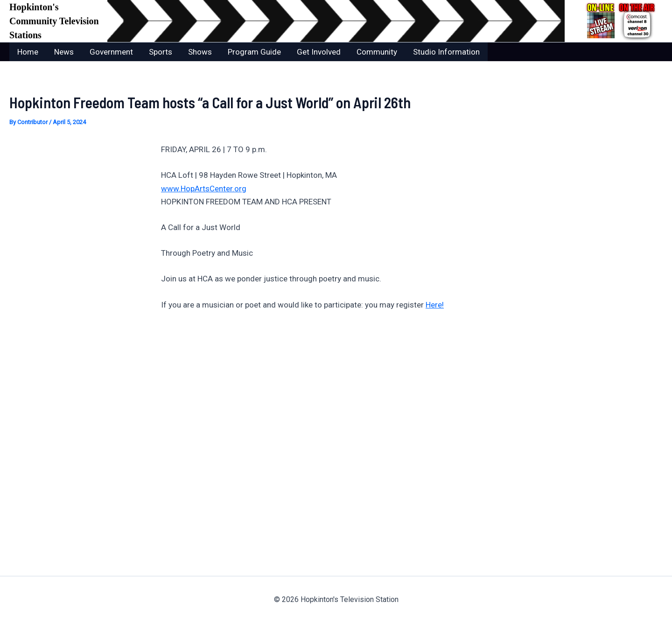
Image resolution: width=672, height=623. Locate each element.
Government (111, 52)
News (64, 52)
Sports (161, 52)
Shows (200, 52)
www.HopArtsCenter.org (204, 189)
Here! (435, 305)
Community (377, 52)
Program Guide (254, 52)
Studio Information (446, 52)
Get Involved (319, 52)
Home (28, 52)
